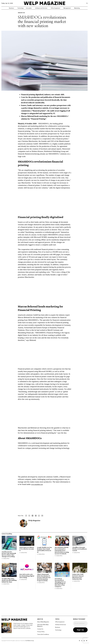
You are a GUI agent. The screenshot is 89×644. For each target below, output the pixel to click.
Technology (58, 630)
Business (58, 628)
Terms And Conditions (43, 635)
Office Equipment (60, 622)
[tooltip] (26, 516)
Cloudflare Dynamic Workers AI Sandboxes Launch (80, 549)
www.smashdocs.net (38, 484)
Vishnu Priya (6, 559)
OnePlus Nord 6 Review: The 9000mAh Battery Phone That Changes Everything (9, 554)
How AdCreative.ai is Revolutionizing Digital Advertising (27, 576)
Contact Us (40, 629)
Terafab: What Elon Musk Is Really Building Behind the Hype (9, 580)
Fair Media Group (30, 641)
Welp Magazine (34, 521)
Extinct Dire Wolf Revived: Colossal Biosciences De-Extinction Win (78, 577)
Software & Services (61, 625)
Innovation (21, 13)
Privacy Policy (41, 632)
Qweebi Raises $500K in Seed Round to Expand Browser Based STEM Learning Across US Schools (62, 551)
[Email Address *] (80, 624)
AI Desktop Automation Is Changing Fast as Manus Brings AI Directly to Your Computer (60, 583)
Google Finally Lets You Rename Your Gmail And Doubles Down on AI (44, 550)
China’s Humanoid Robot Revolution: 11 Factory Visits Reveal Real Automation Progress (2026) (44, 578)
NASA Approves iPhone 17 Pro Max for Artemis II (27, 549)
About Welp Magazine (43, 622)
